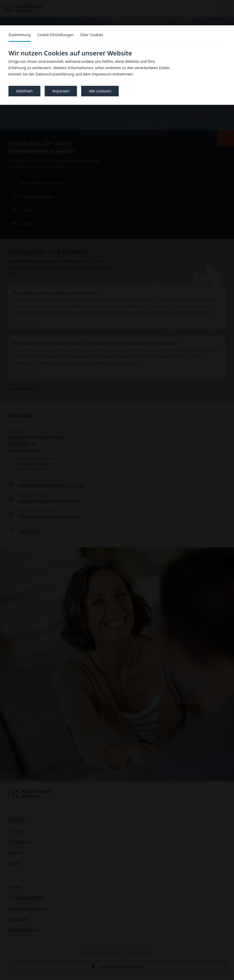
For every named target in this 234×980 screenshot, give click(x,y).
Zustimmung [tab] (20, 35)
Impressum (102, 74)
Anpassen (61, 91)
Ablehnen (24, 91)
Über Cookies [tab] (92, 35)
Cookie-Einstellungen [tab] (55, 35)
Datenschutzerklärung (55, 74)
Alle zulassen (100, 91)
